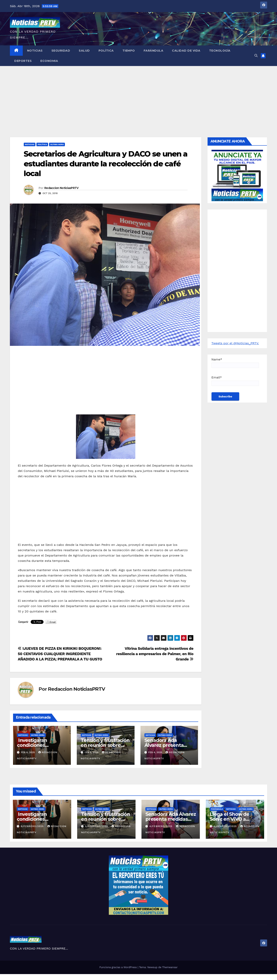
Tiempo (129, 51)
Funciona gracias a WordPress (118, 967)
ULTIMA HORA (57, 144)
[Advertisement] (138, 96)
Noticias (35, 51)
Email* (235, 381)
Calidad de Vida (186, 51)
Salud (84, 51)
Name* (235, 363)
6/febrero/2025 (33, 826)
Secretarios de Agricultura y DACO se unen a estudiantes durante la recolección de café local (106, 164)
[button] (256, 56)
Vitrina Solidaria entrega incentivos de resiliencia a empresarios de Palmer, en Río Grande (155, 654)
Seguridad (61, 51)
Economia (49, 61)
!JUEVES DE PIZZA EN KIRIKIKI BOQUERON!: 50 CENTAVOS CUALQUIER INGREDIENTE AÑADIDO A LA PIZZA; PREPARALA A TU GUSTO (60, 654)
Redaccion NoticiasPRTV (61, 188)
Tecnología (220, 51)
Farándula (154, 51)
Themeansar (170, 967)
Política (106, 51)
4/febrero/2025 (161, 826)
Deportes (23, 61)
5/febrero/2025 (97, 826)
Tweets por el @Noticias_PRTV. (235, 343)
